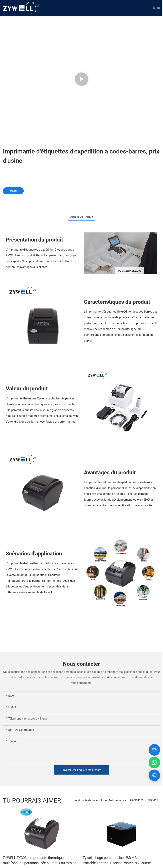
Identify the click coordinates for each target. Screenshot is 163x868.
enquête (13, 191)
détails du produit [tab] (82, 217)
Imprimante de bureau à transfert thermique (100, 800)
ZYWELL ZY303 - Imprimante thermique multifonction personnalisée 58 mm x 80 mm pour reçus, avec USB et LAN (41, 861)
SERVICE (153, 800)
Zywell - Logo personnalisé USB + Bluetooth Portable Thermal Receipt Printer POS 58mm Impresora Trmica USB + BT (117, 861)
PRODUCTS (137, 800)
